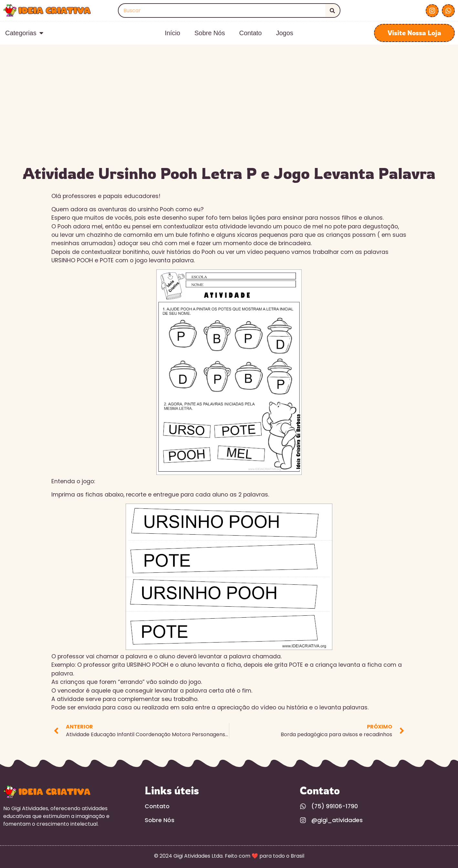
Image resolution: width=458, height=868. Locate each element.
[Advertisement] (229, 112)
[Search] (333, 10)
